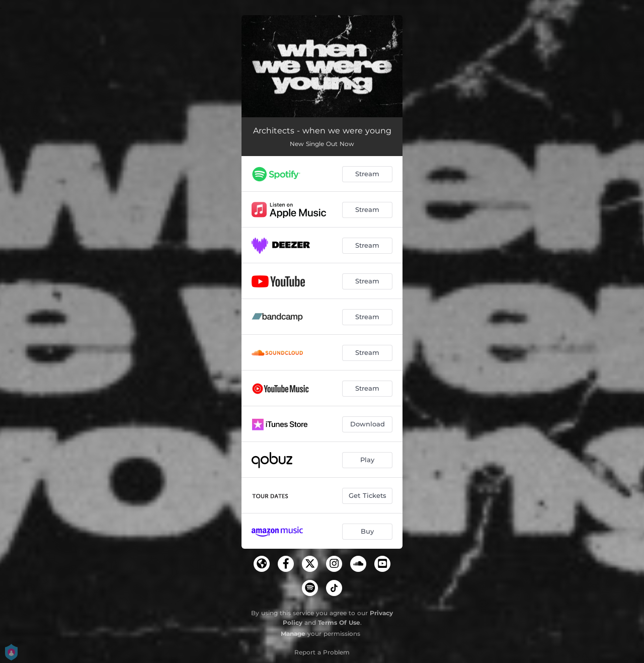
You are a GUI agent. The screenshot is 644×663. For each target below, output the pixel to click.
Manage (293, 634)
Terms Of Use (339, 622)
